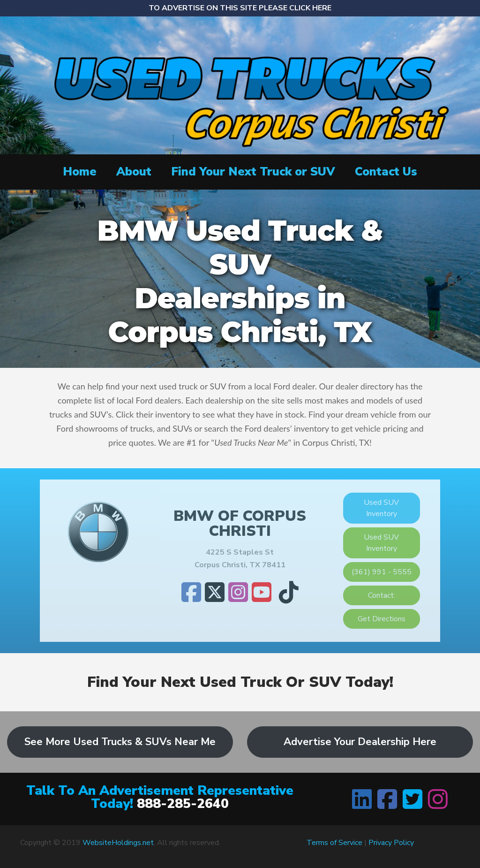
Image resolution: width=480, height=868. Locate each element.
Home (80, 172)
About (134, 172)
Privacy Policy (391, 843)
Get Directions (382, 619)
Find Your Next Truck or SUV (253, 172)
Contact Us (386, 172)
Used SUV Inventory (381, 508)
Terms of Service (334, 843)
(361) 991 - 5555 (382, 572)
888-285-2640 (183, 804)
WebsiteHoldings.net (118, 843)
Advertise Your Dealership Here (360, 742)
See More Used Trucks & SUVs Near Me (120, 742)
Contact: (382, 595)
